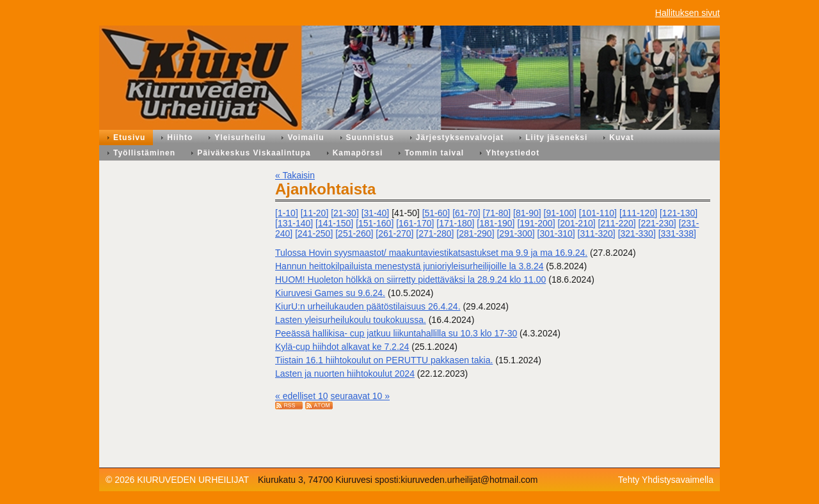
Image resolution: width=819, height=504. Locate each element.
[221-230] (657, 223)
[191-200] (536, 223)
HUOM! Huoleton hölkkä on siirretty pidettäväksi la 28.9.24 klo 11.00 (410, 280)
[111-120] (638, 213)
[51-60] (436, 213)
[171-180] (455, 223)
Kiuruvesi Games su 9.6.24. (330, 293)
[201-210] (576, 223)
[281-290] (475, 233)
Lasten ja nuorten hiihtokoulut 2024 (345, 374)
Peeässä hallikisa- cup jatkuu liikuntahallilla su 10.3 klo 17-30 (396, 333)
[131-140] (294, 223)
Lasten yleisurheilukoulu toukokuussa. (351, 320)
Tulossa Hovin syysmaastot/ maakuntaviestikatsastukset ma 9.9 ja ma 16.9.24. (431, 253)
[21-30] (345, 213)
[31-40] (376, 213)
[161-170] (415, 223)
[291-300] (515, 233)
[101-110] (598, 213)
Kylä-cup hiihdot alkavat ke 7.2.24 (342, 347)
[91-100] (560, 213)
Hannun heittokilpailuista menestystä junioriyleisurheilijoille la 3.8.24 (409, 266)
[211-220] (617, 223)
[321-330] (637, 233)
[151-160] (375, 223)
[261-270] (394, 233)
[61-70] (466, 213)
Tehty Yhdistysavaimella (666, 480)
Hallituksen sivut (688, 13)
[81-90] (527, 213)
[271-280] (435, 233)
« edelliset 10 (302, 396)
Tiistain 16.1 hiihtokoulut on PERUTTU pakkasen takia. (384, 360)
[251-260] (354, 233)
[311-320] (597, 233)
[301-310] (556, 233)
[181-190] (496, 223)
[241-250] (314, 233)
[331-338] (677, 233)
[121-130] (679, 213)
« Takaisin (295, 175)
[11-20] (315, 213)
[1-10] (287, 213)
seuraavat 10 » (360, 396)
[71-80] (497, 213)
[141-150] (334, 223)
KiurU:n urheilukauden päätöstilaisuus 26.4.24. (368, 306)
